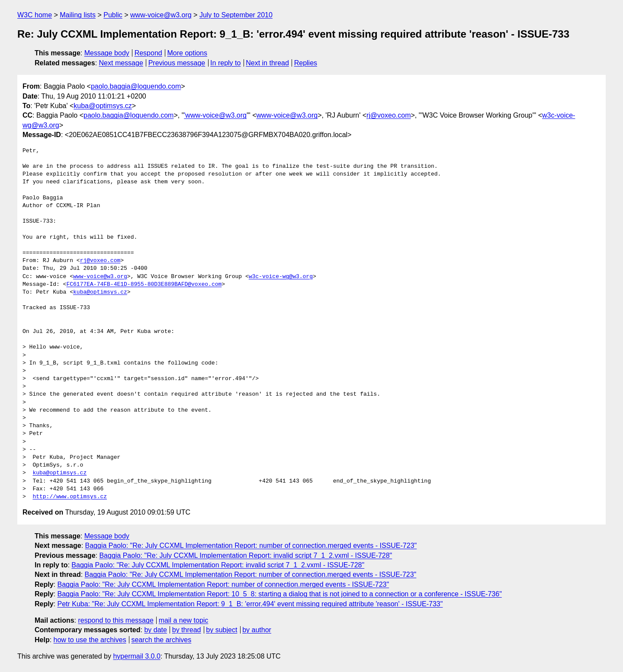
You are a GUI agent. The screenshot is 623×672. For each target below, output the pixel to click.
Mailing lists (78, 15)
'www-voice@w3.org (215, 115)
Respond (148, 53)
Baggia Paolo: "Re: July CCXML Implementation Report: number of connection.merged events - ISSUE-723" (251, 546)
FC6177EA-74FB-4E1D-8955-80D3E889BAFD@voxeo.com (144, 285)
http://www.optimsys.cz (70, 497)
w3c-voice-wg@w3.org (281, 277)
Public (113, 15)
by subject (222, 630)
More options (188, 53)
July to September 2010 (236, 15)
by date (155, 630)
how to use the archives (90, 640)
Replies (306, 63)
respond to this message (116, 620)
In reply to (225, 63)
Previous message (177, 63)
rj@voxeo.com (389, 115)
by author (257, 630)
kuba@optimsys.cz (103, 106)
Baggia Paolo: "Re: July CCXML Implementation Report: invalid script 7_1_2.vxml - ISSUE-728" (246, 555)
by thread (187, 630)
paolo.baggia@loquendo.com (136, 86)
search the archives (162, 640)
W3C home (35, 15)
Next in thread (267, 63)
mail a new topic (184, 620)
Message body (107, 53)
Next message (121, 63)
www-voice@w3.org (161, 15)
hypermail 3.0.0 (136, 656)
